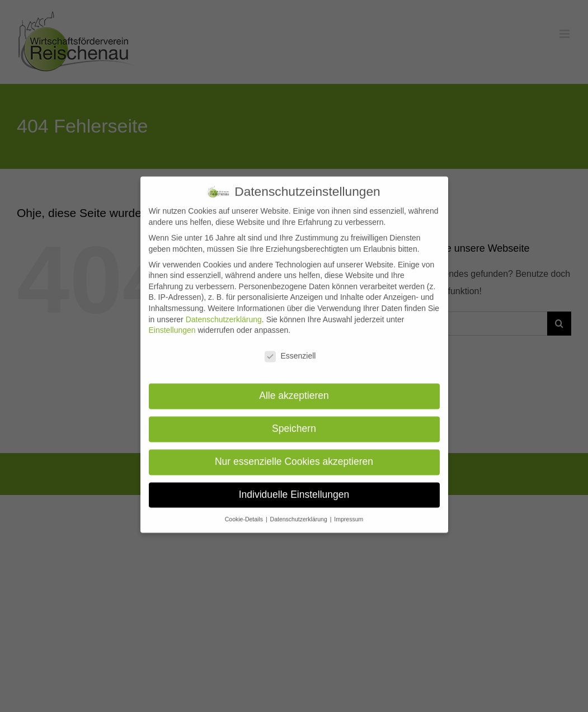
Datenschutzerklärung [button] (300, 510)
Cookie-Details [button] (245, 510)
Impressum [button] (349, 510)
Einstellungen (172, 322)
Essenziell (290, 348)
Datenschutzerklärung (224, 310)
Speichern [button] (294, 419)
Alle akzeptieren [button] (294, 386)
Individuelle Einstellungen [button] (294, 485)
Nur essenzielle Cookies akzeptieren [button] (294, 452)
